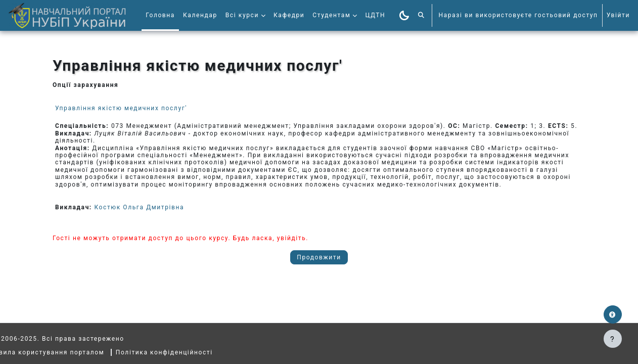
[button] (421, 15)
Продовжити (319, 257)
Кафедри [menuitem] (289, 15)
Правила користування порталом (67, 352)
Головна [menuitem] (160, 15)
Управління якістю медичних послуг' (121, 108)
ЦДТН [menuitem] (375, 15)
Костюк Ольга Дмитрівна (139, 207)
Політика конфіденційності (187, 352)
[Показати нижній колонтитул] (613, 339)
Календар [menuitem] (200, 15)
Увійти (618, 15)
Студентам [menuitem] (331, 15)
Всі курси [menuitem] (242, 15)
